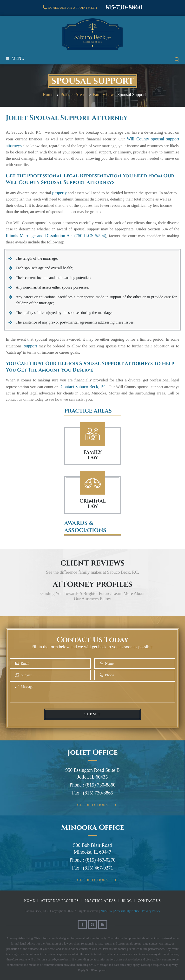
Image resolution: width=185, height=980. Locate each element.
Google (92, 925)
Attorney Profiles (60, 901)
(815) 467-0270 (100, 860)
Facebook (82, 925)
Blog (127, 901)
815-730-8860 (124, 7)
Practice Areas (100, 901)
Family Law (93, 434)
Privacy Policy (151, 911)
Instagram (103, 925)
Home (30, 901)
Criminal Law (93, 483)
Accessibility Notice (127, 911)
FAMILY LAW (92, 455)
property (60, 193)
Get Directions (93, 805)
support (31, 346)
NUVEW (106, 911)
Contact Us (149, 901)
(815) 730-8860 (100, 785)
